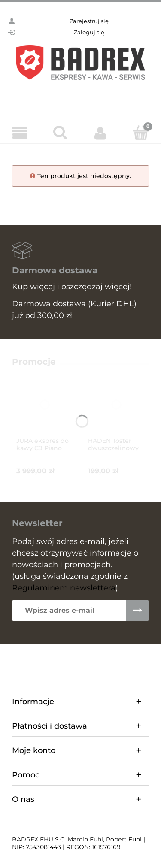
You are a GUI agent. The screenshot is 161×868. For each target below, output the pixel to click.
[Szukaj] (61, 133)
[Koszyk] (141, 133)
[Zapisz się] (137, 611)
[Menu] (20, 133)
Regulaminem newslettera (64, 588)
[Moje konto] (101, 133)
